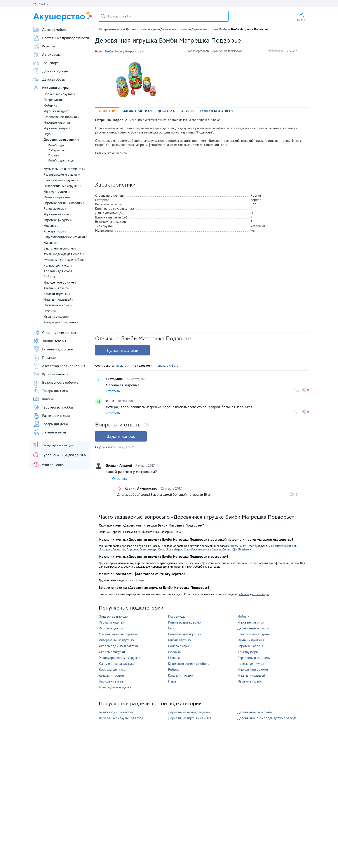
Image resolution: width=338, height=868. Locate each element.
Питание (44, 357)
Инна (110, 401)
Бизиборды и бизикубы (116, 712)
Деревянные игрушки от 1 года (121, 718)
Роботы (50, 277)
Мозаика (51, 226)
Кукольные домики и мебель (65, 260)
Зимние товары (49, 341)
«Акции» (244, 594)
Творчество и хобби (53, 407)
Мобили (50, 105)
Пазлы (54, 155)
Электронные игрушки (61, 180)
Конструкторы (55, 231)
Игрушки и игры (51, 88)
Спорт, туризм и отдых (55, 333)
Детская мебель (50, 29)
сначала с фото (168, 366)
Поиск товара (103, 16)
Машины (51, 243)
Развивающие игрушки (62, 174)
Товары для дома (50, 424)
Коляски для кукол (58, 265)
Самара (216, 549)
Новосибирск (174, 549)
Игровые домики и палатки (64, 203)
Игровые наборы (57, 214)
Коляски (44, 46)
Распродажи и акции (53, 445)
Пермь (226, 549)
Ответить (113, 391)
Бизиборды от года (62, 160)
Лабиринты (57, 150)
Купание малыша (51, 374)
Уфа (234, 549)
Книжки (44, 399)
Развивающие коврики (61, 117)
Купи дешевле (48, 464)
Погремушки (54, 100)
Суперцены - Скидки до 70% (59, 455)
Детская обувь (49, 79)
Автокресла (47, 54)
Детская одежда (50, 71)
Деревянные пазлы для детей (189, 712)
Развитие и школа (51, 416)
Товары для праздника (61, 322)
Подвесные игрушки (59, 94)
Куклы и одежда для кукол (64, 254)
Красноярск (279, 546)
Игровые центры (57, 128)
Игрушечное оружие (60, 282)
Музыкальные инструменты (64, 169)
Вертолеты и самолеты (61, 248)
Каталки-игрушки (57, 294)
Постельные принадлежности (61, 38)
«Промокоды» (261, 594)
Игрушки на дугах (57, 111)
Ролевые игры (55, 209)
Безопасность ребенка (56, 382)
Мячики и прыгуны (57, 197)
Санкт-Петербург (249, 546)
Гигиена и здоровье (53, 349)
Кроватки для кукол (58, 271)
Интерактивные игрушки (62, 186)
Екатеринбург (148, 549)
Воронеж (133, 549)
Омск (161, 549)
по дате (123, 366)
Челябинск (245, 549)
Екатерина (115, 379)
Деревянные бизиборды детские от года (267, 718)
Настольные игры (58, 305)
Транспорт (46, 63)
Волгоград (119, 549)
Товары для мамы (51, 391)
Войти (301, 16)
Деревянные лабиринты (255, 712)
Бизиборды (57, 145)
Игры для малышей (58, 299)
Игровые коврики (58, 122)
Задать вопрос (121, 436)
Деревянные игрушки (62, 139)
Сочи (187, 549)
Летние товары (49, 432)
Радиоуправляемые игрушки (65, 237)
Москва (233, 546)
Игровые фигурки (57, 220)
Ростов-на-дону (201, 549)
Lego (48, 134)
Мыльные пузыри (57, 316)
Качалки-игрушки (57, 288)
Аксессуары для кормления (59, 366)
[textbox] (163, 16)
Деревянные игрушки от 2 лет (190, 718)
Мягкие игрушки (57, 191)
